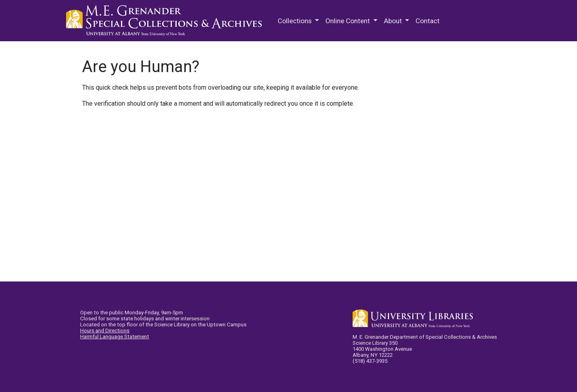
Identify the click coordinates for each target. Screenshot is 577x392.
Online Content (348, 21)
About (394, 21)
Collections (296, 21)
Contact (428, 21)
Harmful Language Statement (115, 337)
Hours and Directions (105, 331)
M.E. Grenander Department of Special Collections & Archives (166, 21)
